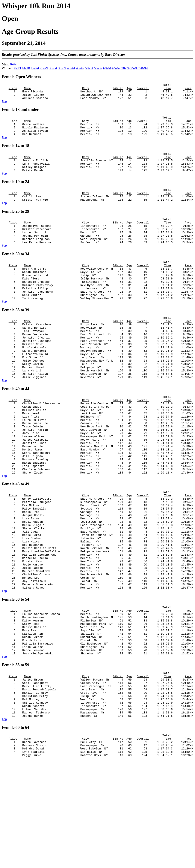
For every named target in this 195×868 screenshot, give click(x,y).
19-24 (35, 68)
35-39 (62, 68)
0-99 (13, 64)
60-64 (107, 68)
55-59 (98, 68)
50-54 (89, 68)
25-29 (44, 68)
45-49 (80, 68)
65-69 (116, 68)
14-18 (26, 68)
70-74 (125, 68)
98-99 (143, 68)
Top (4, 105)
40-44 (71, 68)
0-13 (18, 68)
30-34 (53, 68)
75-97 (134, 68)
